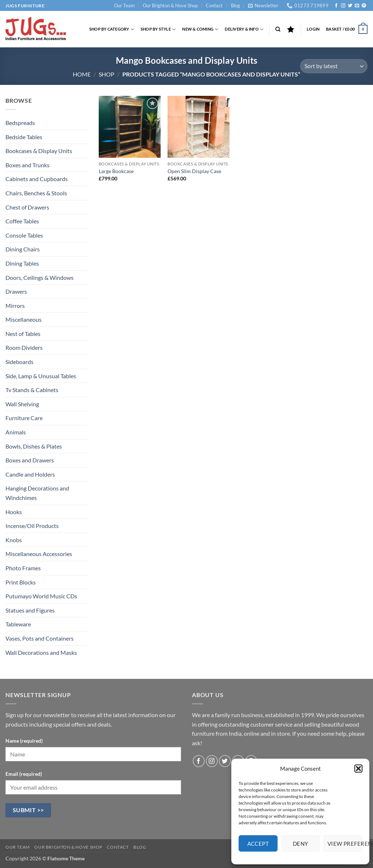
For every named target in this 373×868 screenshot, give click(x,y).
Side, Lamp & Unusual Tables (41, 376)
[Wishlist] (291, 29)
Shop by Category (112, 29)
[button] (358, 769)
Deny (301, 844)
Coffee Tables (22, 221)
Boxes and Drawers (30, 460)
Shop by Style (158, 29)
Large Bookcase (116, 171)
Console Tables (24, 235)
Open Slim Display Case (194, 171)
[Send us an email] (357, 6)
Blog (235, 5)
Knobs (14, 540)
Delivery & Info (244, 29)
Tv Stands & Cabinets (32, 390)
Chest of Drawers (27, 207)
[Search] (278, 29)
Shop (107, 74)
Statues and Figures (30, 610)
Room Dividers (24, 347)
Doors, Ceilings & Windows (40, 277)
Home (82, 74)
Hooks (14, 512)
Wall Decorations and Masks (41, 652)
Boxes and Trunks (28, 165)
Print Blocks (21, 582)
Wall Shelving (22, 404)
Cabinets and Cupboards (37, 179)
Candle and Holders (30, 474)
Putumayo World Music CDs (41, 596)
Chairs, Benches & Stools (36, 193)
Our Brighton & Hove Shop (170, 5)
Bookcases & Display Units (39, 151)
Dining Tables (22, 263)
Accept (258, 844)
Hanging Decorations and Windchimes (37, 493)
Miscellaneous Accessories (39, 554)
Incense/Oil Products (32, 526)
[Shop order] (334, 66)
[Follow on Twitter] (350, 6)
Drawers (16, 291)
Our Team (124, 5)
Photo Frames (23, 568)
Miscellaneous (23, 319)
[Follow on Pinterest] (364, 6)
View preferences (345, 844)
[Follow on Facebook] (336, 6)
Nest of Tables (23, 334)
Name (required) (24, 741)
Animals (16, 432)
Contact (214, 5)
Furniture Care (24, 418)
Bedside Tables (24, 137)
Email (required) (24, 774)
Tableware (18, 624)
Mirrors (15, 306)
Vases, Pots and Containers (40, 638)
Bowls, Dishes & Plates (34, 446)
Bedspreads (20, 123)
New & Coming (200, 29)
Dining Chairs (23, 249)
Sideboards (19, 362)
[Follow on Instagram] (343, 6)
